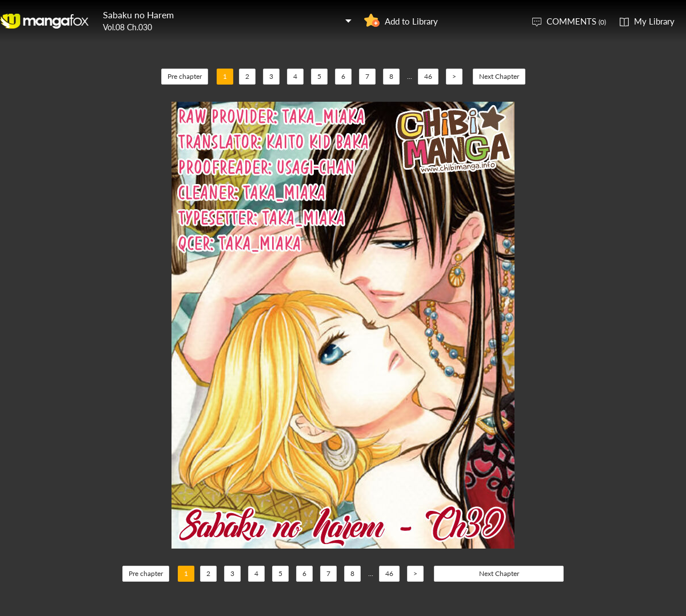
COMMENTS (576, 21)
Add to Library (411, 21)
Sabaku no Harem (138, 15)
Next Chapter (499, 76)
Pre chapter (185, 76)
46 (428, 76)
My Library (654, 21)
